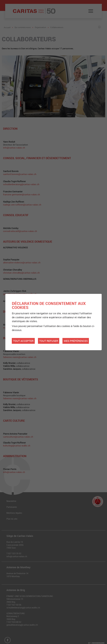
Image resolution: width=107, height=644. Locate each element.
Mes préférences (76, 341)
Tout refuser (49, 341)
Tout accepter (23, 341)
